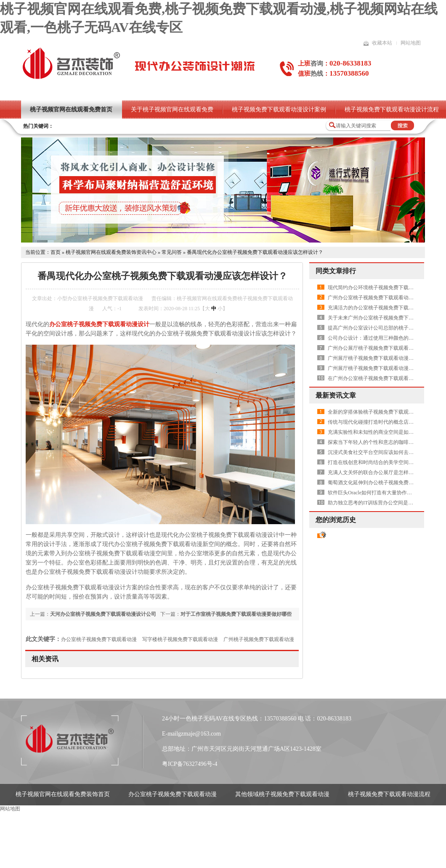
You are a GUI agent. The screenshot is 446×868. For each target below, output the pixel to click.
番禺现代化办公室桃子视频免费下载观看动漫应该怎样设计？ (255, 252)
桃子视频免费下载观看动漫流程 (389, 794)
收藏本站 (382, 43)
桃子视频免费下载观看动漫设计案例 (279, 109)
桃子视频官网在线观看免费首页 (71, 109)
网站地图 (411, 43)
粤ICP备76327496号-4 (190, 764)
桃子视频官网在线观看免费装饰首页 (63, 794)
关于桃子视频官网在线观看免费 (172, 109)
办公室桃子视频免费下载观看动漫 (99, 639)
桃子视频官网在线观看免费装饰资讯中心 (111, 252)
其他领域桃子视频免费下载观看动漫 (282, 794)
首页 (56, 252)
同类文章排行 (336, 271)
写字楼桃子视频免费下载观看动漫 (180, 639)
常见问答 (172, 252)
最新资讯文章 (336, 395)
